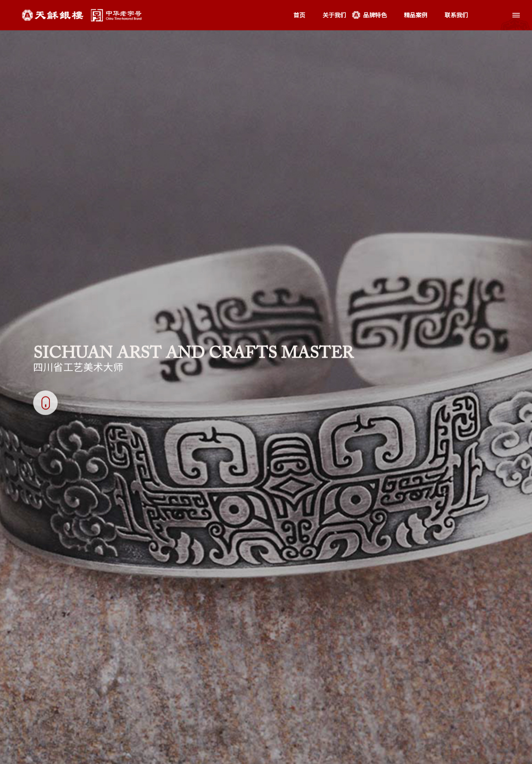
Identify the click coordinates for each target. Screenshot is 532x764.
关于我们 (334, 15)
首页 (299, 15)
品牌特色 (375, 15)
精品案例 (416, 15)
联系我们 (456, 15)
